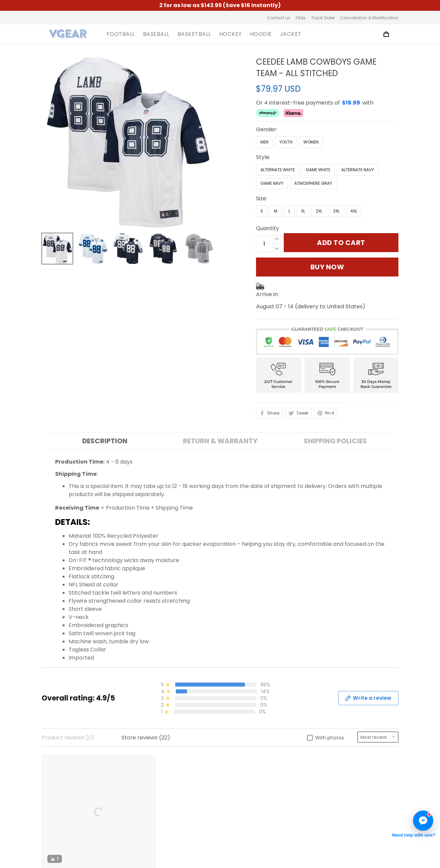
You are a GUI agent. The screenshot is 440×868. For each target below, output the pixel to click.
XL (303, 189)
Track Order (323, 18)
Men (264, 120)
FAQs (301, 18)
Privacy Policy (152, 788)
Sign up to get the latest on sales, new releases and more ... (356, 773)
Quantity (268, 206)
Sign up (380, 795)
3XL (336, 189)
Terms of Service (156, 776)
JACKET (291, 34)
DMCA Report (294, 837)
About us (145, 765)
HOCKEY (230, 34)
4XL (354, 189)
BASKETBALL (194, 34)
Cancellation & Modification (369, 18)
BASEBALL (156, 34)
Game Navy (272, 161)
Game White (318, 147)
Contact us (279, 18)
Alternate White (278, 147)
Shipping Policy (153, 799)
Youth (286, 120)
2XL (319, 189)
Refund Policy (151, 811)
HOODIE (261, 34)
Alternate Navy (358, 147)
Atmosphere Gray (313, 161)
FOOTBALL (121, 34)
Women (311, 120)
